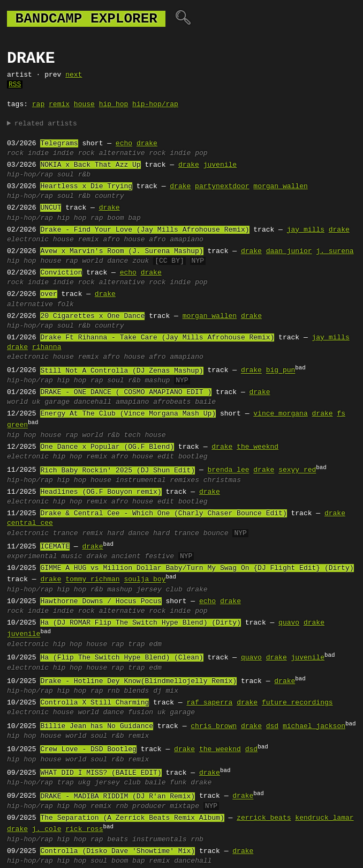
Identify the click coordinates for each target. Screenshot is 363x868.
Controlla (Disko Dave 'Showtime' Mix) (118, 851)
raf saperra (209, 703)
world (92, 261)
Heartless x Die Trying (86, 187)
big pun (281, 371)
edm (155, 644)
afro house (124, 240)
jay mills (306, 230)
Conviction (61, 273)
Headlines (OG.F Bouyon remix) (101, 492)
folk (66, 305)
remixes (184, 480)
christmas (222, 480)
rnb (113, 691)
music (71, 557)
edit (166, 457)
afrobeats (172, 402)
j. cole (47, 829)
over (48, 294)
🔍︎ (183, 19)
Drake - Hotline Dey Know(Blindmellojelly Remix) (138, 681)
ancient (126, 557)
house (84, 105)
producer (149, 806)
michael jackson (314, 726)
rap (38, 105)
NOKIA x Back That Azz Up (90, 165)
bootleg (193, 457)
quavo (289, 623)
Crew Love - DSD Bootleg (88, 750)
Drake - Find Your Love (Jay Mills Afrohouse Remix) (145, 230)
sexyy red (297, 471)
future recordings (297, 703)
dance (118, 261)
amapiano (186, 240)
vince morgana (280, 414)
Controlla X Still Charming (94, 703)
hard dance (128, 533)
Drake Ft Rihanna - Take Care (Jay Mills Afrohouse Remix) (157, 338)
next (74, 75)
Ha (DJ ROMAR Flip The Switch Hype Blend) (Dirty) (140, 623)
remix (59, 105)
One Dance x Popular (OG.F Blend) (107, 447)
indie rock (74, 153)
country (109, 196)
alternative (30, 305)
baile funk (165, 783)
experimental (32, 557)
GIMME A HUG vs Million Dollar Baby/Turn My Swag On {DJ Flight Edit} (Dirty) (197, 568)
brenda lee (228, 471)
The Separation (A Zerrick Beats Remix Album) (132, 818)
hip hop (114, 105)
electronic (28, 240)
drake (147, 144)
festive (160, 557)
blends (136, 691)
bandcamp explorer (86, 19)
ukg (84, 783)
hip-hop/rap (155, 105)
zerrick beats (264, 818)
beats (118, 840)
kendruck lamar (324, 818)
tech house (145, 435)
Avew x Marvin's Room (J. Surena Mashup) (122, 251)
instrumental (141, 480)
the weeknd (258, 447)
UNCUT (51, 208)
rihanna (47, 347)
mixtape (184, 806)
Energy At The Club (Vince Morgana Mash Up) (128, 414)
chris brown (214, 726)
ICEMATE (55, 547)
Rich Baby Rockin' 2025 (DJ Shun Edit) (118, 471)
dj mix (166, 691)
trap (136, 644)
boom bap (124, 218)
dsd (272, 726)
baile (205, 402)
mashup (158, 381)
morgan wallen (280, 187)
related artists (46, 124)
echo (124, 144)
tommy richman (92, 580)
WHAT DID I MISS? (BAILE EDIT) (101, 773)
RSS (15, 85)
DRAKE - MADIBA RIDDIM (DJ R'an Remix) (118, 797)
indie (38, 153)
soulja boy (145, 580)
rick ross (84, 829)
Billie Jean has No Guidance (97, 726)
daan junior (289, 251)
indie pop (188, 153)
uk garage (51, 402)
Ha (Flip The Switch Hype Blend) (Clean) (122, 658)
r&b (84, 175)
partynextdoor (222, 187)
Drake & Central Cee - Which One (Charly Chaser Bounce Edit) (163, 514)
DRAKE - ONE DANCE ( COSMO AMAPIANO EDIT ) (126, 392)
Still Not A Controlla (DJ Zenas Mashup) (122, 371)
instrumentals (159, 840)
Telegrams (59, 144)
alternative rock (133, 153)
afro (157, 240)
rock (15, 153)
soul (66, 175)
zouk (141, 261)
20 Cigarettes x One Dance (92, 316)
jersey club (160, 590)
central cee (30, 523)
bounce (216, 533)
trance (66, 533)
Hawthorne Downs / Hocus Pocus (101, 602)
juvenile (220, 165)
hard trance (176, 533)
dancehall (93, 402)
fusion (141, 713)
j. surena (335, 251)
